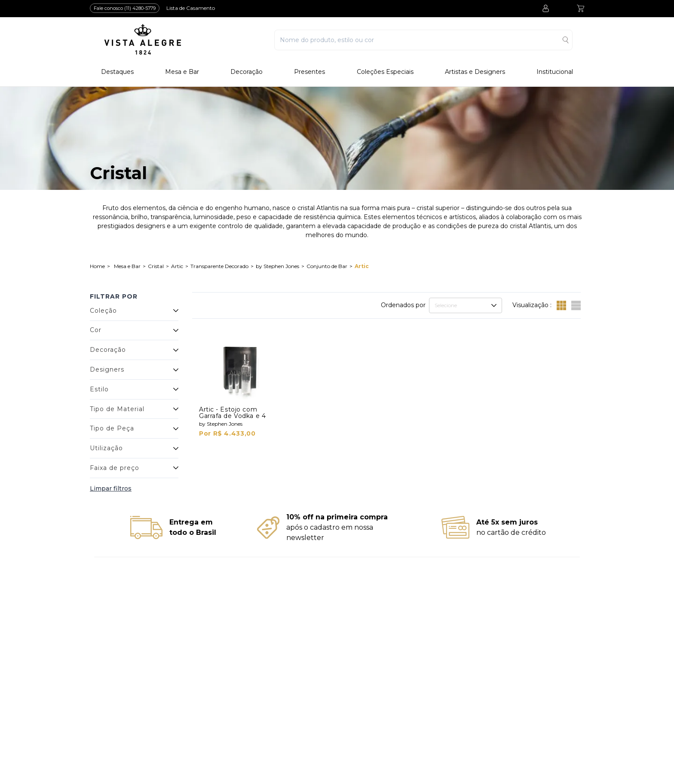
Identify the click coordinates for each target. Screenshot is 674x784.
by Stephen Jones (277, 266)
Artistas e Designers (475, 72)
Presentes (309, 72)
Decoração (247, 72)
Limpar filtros (111, 488)
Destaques (117, 72)
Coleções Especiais (385, 72)
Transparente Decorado (219, 266)
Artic (177, 266)
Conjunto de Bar (327, 266)
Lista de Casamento (191, 8)
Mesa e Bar (182, 72)
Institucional (555, 72)
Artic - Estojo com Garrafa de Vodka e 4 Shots (232, 416)
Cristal (156, 266)
